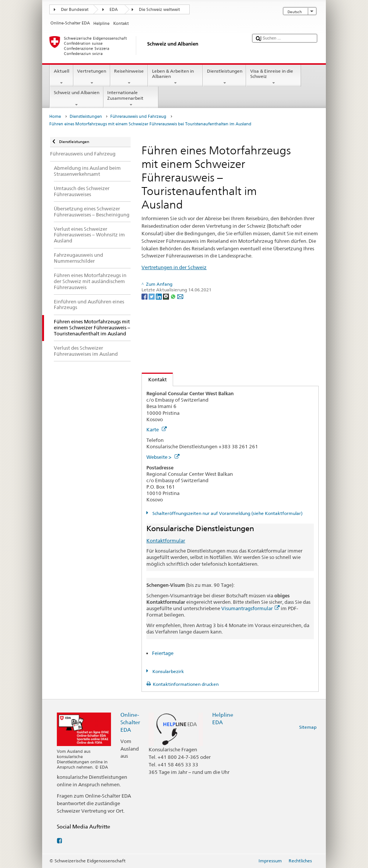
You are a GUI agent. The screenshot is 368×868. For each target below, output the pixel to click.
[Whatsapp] (174, 296)
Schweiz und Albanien (76, 99)
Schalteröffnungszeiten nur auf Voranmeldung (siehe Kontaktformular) (227, 513)
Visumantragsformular (250, 608)
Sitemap (308, 727)
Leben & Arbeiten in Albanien (175, 77)
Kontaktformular (166, 541)
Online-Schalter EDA (130, 722)
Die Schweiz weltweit (159, 10)
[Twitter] (152, 296)
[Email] (180, 296)
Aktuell (61, 77)
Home (55, 116)
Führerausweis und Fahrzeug (138, 116)
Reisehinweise (129, 77)
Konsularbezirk (168, 671)
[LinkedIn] (159, 296)
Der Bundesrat (75, 10)
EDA (114, 10)
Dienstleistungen (224, 77)
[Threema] (167, 296)
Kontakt (154, 379)
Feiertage (163, 653)
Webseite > (163, 457)
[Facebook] (145, 296)
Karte (157, 429)
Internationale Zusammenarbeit (131, 99)
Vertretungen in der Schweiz (174, 267)
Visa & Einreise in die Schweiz (274, 77)
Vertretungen (92, 77)
